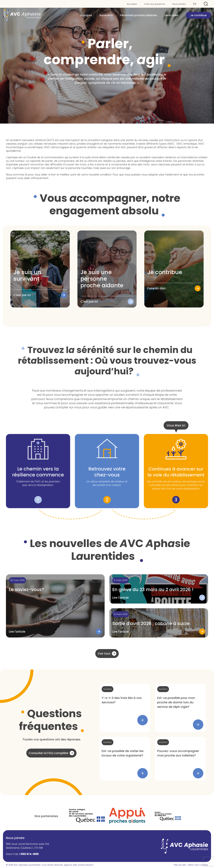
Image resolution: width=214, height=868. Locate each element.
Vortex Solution (86, 865)
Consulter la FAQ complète (48, 753)
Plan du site (180, 865)
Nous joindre (179, 4)
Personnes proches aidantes (139, 17)
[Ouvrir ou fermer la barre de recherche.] (206, 4)
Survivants (106, 17)
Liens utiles (171, 17)
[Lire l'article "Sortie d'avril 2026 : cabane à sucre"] (159, 623)
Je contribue (198, 17)
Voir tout (104, 654)
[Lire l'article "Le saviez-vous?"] (55, 606)
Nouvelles (132, 4)
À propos (86, 17)
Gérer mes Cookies (198, 865)
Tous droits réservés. (52, 865)
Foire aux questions (155, 4)
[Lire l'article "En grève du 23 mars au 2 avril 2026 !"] (159, 589)
